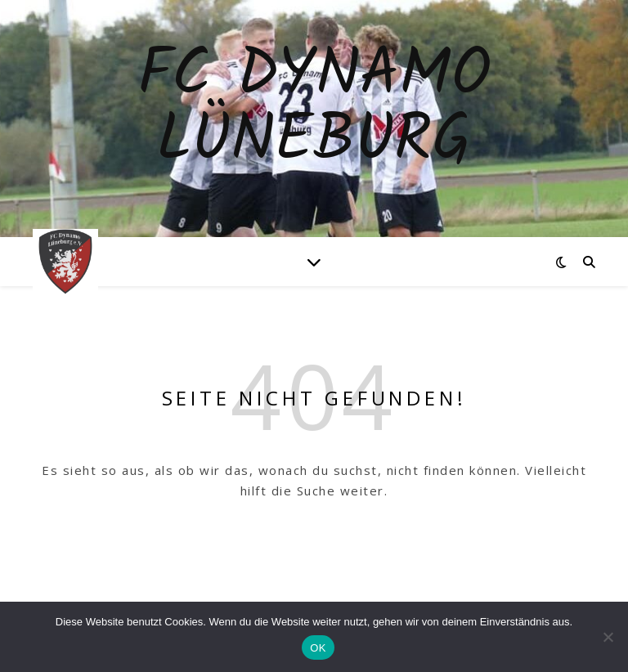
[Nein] (608, 637)
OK (318, 648)
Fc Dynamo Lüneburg (314, 109)
